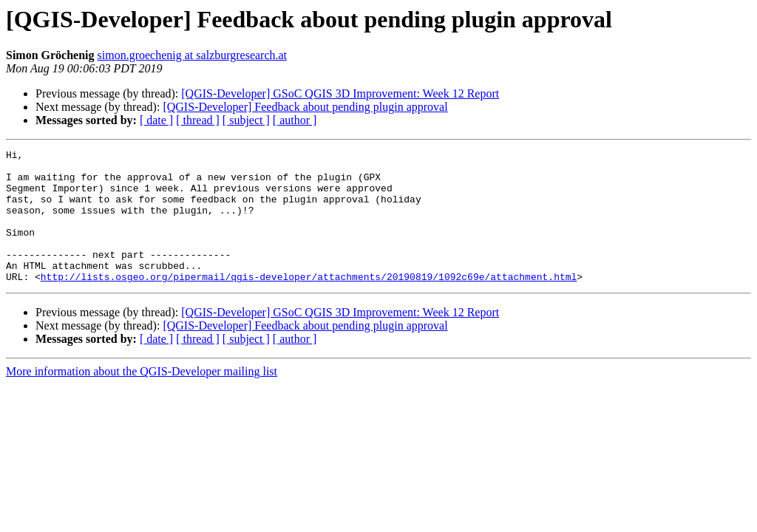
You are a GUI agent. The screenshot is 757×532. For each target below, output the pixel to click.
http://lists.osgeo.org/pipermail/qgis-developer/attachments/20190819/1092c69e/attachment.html (309, 303)
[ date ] (156, 120)
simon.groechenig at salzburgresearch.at (193, 55)
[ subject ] (246, 120)
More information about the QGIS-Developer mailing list (142, 398)
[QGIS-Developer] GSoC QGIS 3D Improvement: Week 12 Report (340, 93)
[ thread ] (198, 120)
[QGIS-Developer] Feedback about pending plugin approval (305, 107)
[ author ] (295, 120)
